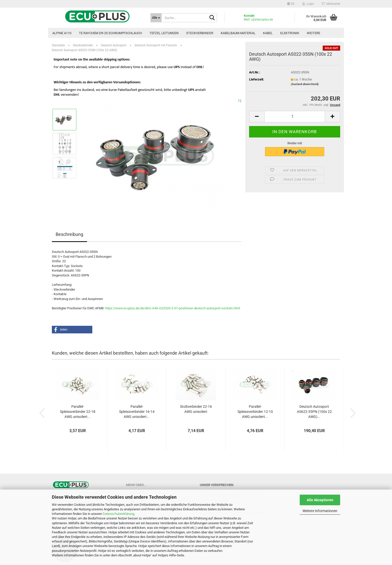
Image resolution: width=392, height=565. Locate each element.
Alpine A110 (62, 33)
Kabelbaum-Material (238, 33)
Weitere (313, 33)
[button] (291, 4)
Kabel (268, 33)
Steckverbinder (200, 33)
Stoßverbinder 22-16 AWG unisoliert (196, 409)
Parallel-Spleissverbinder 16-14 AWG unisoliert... (137, 412)
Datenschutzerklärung (118, 514)
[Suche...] (156, 18)
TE (240, 101)
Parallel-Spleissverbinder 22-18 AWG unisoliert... (78, 412)
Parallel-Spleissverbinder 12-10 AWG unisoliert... (255, 412)
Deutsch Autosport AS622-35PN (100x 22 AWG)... (314, 412)
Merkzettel (331, 4)
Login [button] (308, 4)
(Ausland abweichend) (305, 84)
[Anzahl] (295, 117)
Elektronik (290, 33)
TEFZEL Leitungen (164, 33)
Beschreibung (69, 234)
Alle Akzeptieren (320, 500)
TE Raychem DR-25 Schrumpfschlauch (110, 33)
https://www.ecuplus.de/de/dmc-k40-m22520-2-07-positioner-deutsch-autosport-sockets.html (172, 308)
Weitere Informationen (320, 511)
